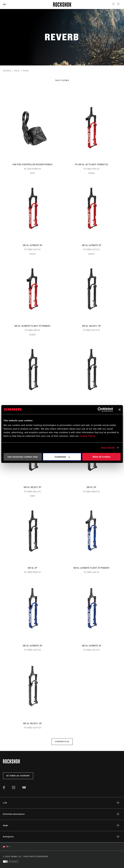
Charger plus (62, 742)
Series (17, 71)
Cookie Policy (87, 436)
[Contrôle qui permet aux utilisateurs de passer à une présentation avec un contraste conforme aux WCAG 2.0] (11, 862)
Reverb (26, 71)
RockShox (7, 71)
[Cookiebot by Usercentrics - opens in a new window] (100, 410)
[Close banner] (120, 410)
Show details (108, 448)
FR (6, 847)
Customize (62, 457)
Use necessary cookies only (23, 457)
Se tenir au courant (18, 776)
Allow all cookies (101, 457)
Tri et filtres (62, 80)
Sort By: (3, 91)
